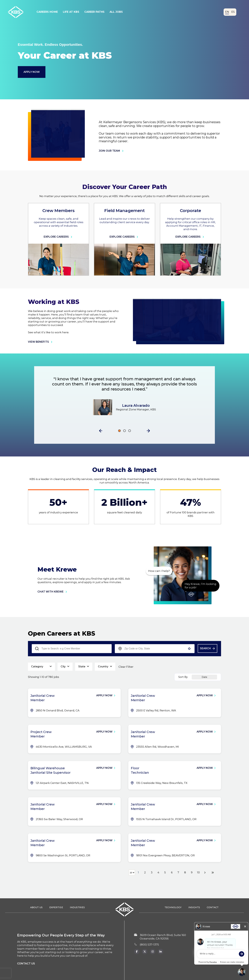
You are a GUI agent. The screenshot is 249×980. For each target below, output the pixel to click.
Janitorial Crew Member (43, 698)
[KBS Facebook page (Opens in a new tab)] (137, 952)
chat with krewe (53, 592)
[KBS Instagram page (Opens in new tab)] (153, 952)
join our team (112, 151)
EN (227, 12)
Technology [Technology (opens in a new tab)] (173, 907)
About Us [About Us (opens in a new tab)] (36, 907)
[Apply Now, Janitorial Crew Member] (107, 696)
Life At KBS (71, 12)
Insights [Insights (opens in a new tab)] (194, 907)
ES (233, 12)
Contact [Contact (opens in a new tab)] (213, 907)
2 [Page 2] (145, 872)
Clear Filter (126, 667)
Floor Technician (140, 770)
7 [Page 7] (178, 872)
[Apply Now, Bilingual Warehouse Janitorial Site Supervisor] (107, 768)
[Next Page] (205, 873)
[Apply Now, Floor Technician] (208, 768)
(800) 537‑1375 (149, 945)
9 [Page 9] (192, 872)
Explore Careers (59, 237)
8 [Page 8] (185, 872)
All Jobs (116, 12)
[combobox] (155, 649)
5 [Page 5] (165, 872)
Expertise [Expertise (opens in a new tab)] (56, 907)
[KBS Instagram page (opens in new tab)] (161, 952)
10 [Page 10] (198, 872)
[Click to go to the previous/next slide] (119, 431)
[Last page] (213, 873)
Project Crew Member (41, 734)
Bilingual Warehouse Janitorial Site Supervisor (50, 770)
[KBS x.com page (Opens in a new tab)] (145, 952)
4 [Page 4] (158, 872)
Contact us (26, 964)
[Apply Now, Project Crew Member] (107, 732)
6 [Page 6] (172, 872)
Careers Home (47, 12)
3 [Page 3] (152, 872)
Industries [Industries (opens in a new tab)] (77, 907)
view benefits (41, 342)
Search (205, 648)
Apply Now (32, 72)
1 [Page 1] (138, 872)
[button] (101, 431)
